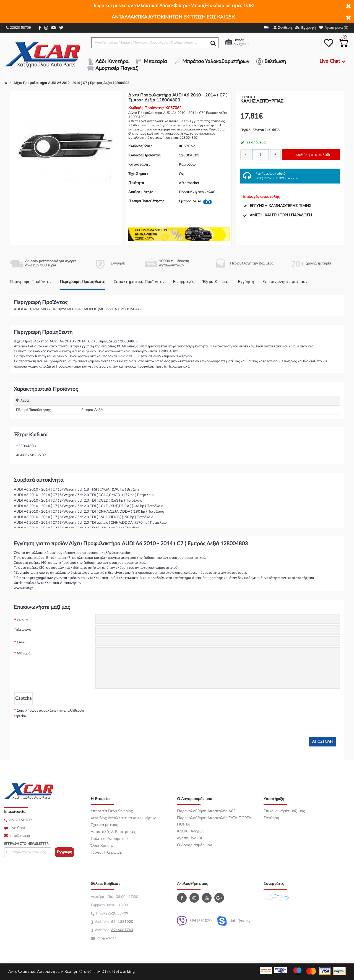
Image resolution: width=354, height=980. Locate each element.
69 (113, 922)
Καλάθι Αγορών (191, 831)
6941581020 (194, 921)
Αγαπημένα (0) (189, 838)
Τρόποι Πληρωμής (107, 853)
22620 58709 (18, 27)
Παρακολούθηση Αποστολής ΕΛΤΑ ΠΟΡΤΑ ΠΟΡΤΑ (214, 821)
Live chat (293, 178)
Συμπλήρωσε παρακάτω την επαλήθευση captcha (49, 713)
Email (21, 642)
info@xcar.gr (20, 836)
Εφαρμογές (183, 282)
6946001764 (122, 930)
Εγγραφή (65, 852)
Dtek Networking (118, 972)
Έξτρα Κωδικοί (216, 282)
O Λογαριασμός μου (195, 845)
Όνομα (22, 620)
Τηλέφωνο (22, 630)
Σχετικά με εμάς (104, 825)
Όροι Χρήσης (102, 846)
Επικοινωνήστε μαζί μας (285, 282)
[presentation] (137, 715)
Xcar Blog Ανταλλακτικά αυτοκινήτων (123, 818)
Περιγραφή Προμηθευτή (83, 282)
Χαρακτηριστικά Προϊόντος (139, 282)
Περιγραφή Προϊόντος (31, 282)
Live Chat (17, 828)
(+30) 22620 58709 (270, 178)
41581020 (124, 922)
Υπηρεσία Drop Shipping (112, 811)
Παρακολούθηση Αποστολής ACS (206, 811)
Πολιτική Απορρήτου (109, 839)
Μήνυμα (24, 653)
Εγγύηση (246, 282)
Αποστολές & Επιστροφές (113, 832)
